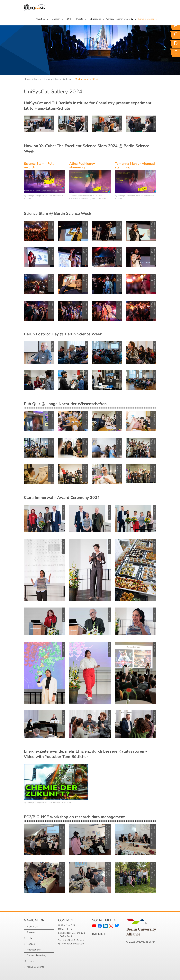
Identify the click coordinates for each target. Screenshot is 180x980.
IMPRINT (99, 934)
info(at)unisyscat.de (73, 944)
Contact (66, 920)
